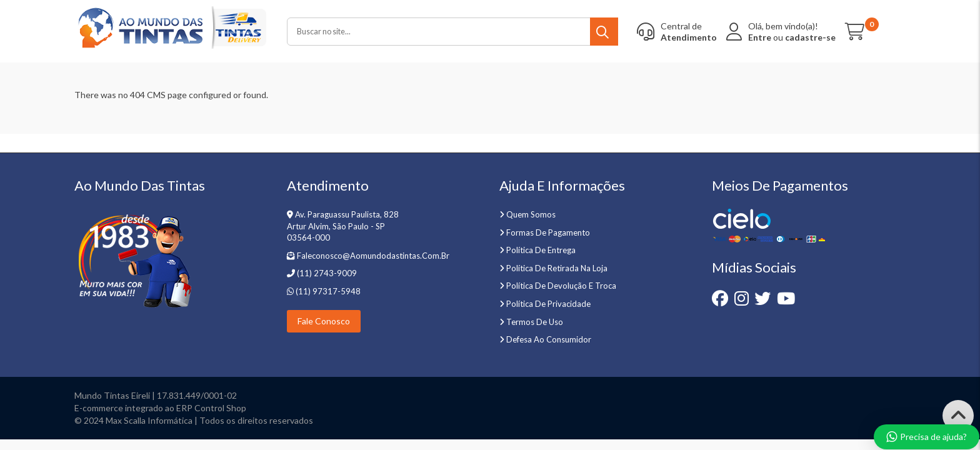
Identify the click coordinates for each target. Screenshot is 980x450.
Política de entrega (541, 250)
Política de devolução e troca (561, 286)
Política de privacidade (548, 304)
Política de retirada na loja (557, 268)
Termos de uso (535, 322)
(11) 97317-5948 (327, 291)
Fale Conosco (324, 321)
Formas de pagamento (548, 232)
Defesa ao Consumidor (549, 339)
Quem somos (531, 214)
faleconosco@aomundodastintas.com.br (373, 256)
